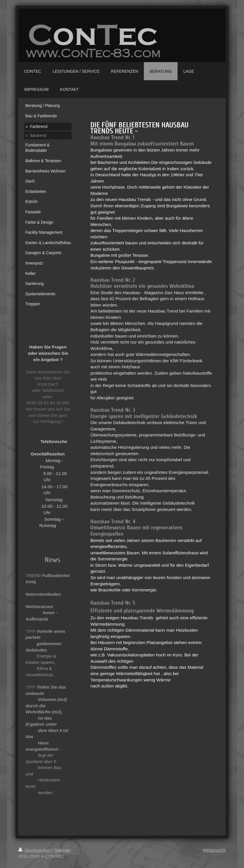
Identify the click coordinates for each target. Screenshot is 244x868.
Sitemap (62, 850)
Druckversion (35, 850)
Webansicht (214, 850)
